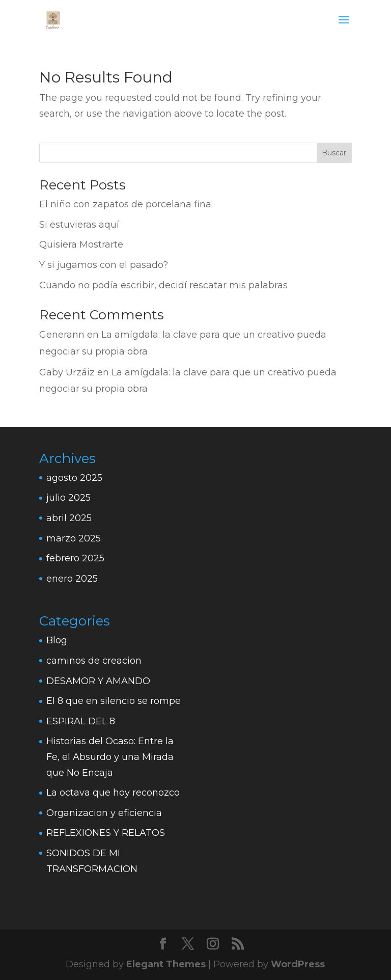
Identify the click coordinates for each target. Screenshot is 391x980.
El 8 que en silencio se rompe (114, 701)
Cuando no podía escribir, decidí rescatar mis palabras (163, 285)
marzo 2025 (74, 538)
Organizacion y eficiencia (104, 813)
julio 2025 (68, 498)
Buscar (334, 153)
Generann (62, 335)
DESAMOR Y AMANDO (98, 681)
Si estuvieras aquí (79, 225)
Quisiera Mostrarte (81, 244)
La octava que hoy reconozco (113, 793)
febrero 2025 (75, 558)
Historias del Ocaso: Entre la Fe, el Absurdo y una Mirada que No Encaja (110, 757)
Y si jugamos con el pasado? (104, 265)
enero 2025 (72, 579)
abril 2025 (69, 518)
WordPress (298, 964)
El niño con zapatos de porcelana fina (125, 204)
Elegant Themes (166, 964)
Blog (57, 640)
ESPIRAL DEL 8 (81, 721)
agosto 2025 (74, 478)
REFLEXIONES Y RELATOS (106, 833)
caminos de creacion (94, 661)
